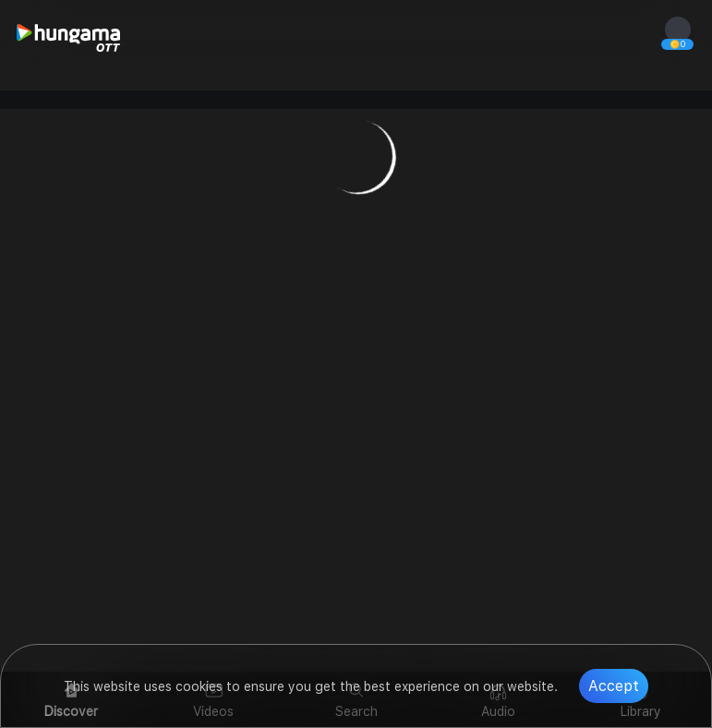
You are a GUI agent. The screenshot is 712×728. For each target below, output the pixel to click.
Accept (614, 686)
